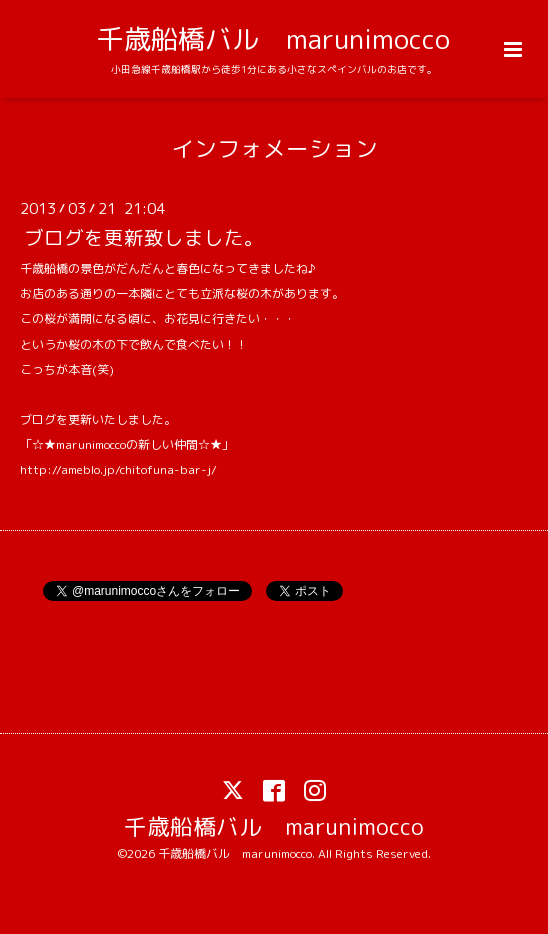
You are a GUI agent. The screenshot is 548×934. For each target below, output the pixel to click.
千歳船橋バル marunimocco (273, 39)
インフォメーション (274, 148)
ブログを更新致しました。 (144, 237)
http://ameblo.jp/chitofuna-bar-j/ (118, 469)
